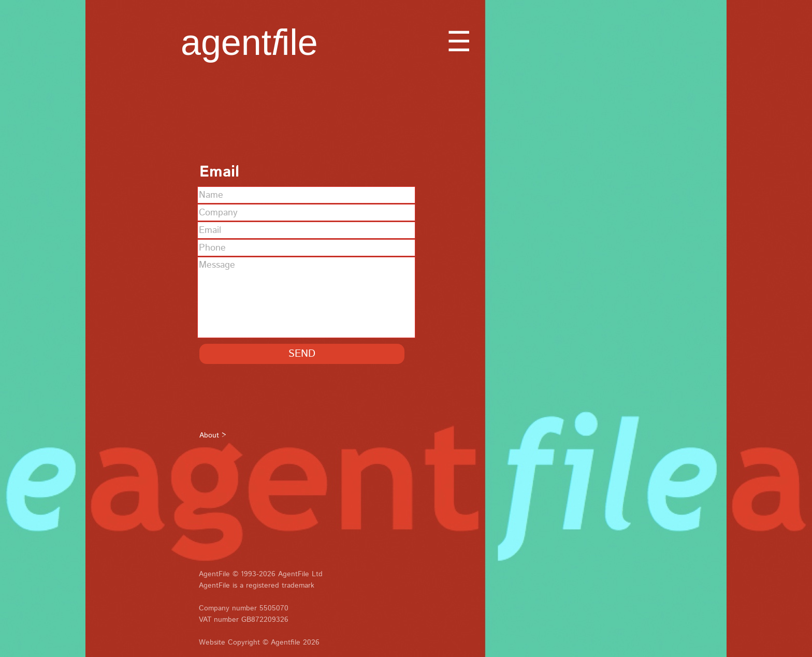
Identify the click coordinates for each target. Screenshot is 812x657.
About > (213, 435)
